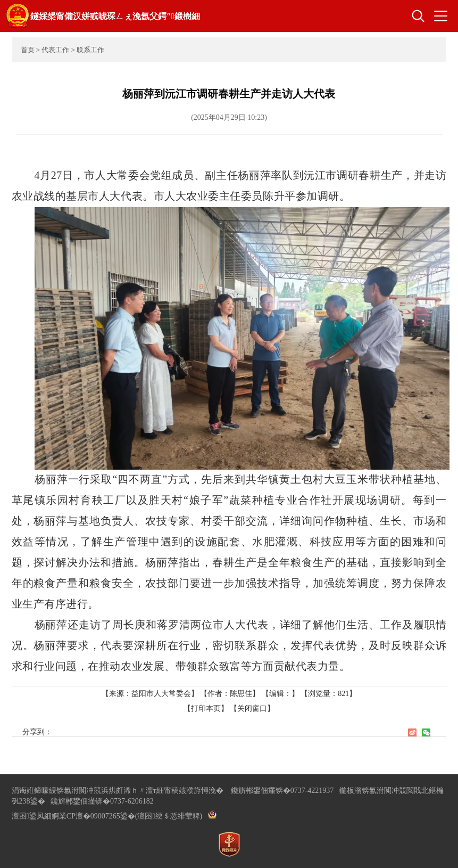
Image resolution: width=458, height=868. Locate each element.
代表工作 (55, 50)
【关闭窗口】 (252, 709)
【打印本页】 (206, 709)
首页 (28, 50)
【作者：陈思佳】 (230, 694)
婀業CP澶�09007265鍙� (93, 816)
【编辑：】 (280, 694)
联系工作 (90, 50)
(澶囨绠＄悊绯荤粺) (169, 816)
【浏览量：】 (328, 694)
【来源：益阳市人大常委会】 (151, 694)
